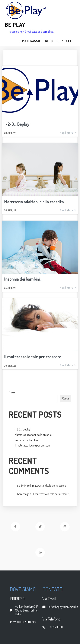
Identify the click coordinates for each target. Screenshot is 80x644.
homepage (23, 494)
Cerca (12, 393)
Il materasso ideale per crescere (33, 445)
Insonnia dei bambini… (27, 440)
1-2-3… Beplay (23, 429)
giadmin (22, 486)
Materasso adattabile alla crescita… (34, 435)
